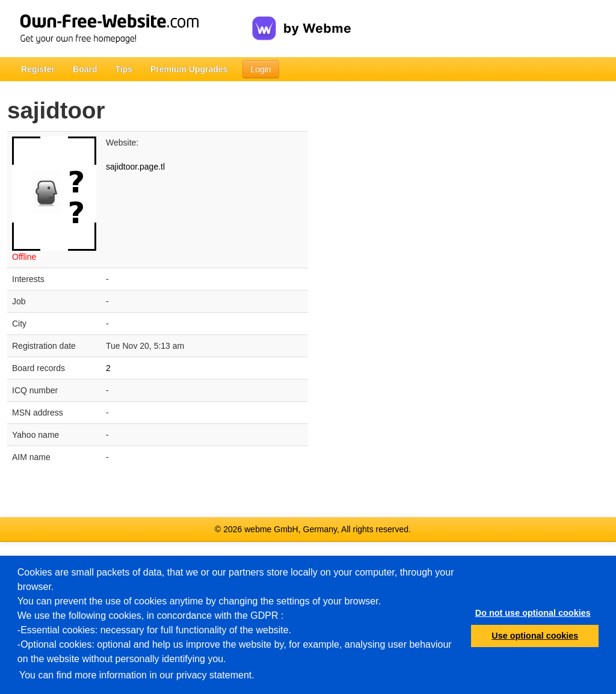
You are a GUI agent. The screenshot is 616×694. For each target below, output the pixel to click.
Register (38, 69)
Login (260, 69)
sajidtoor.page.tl (135, 167)
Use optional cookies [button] (535, 636)
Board (85, 69)
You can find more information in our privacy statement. (137, 675)
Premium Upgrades (189, 69)
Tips (124, 69)
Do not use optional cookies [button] (533, 613)
